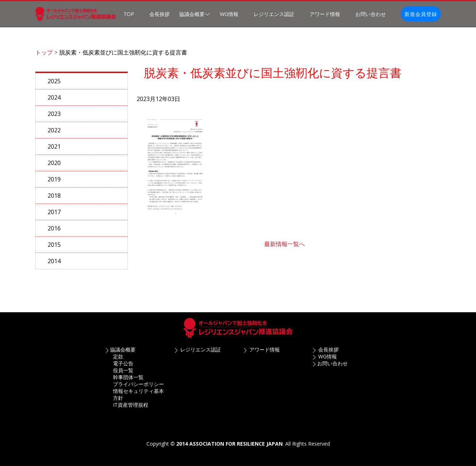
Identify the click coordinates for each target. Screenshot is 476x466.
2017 (54, 216)
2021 (54, 150)
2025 (54, 85)
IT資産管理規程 (131, 405)
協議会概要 (123, 349)
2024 (54, 101)
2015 (54, 248)
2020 (54, 166)
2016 (54, 232)
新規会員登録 (421, 14)
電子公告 (123, 363)
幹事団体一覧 (128, 377)
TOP (129, 14)
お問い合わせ (371, 14)
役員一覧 (123, 370)
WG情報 (229, 14)
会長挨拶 (160, 14)
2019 (54, 183)
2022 (54, 134)
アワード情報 (325, 14)
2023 (54, 117)
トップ (44, 56)
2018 (54, 199)
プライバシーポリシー (138, 384)
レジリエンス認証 (274, 14)
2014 (54, 265)
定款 (118, 356)
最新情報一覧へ (285, 248)
